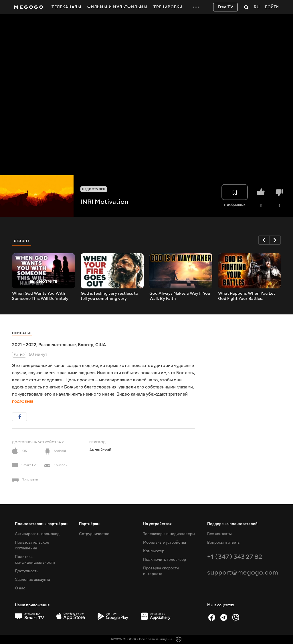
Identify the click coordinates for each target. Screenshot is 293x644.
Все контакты (219, 534)
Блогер (86, 345)
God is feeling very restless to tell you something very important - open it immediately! (109, 296)
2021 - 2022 (24, 345)
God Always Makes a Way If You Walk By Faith (180, 296)
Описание (22, 333)
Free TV (226, 7)
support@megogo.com (243, 572)
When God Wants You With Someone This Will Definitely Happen (40, 296)
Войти (272, 7)
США (101, 345)
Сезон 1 (22, 241)
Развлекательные (57, 345)
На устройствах (157, 524)
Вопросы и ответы (224, 543)
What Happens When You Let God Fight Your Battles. (247, 296)
